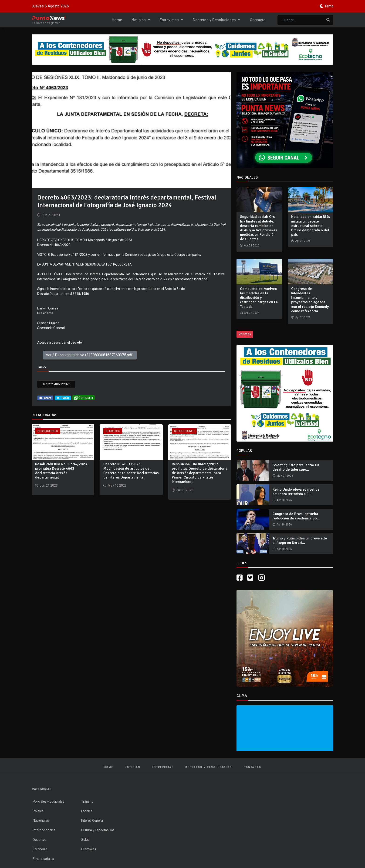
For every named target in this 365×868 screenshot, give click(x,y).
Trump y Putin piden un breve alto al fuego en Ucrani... (300, 540)
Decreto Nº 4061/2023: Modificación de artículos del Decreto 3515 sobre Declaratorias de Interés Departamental (131, 471)
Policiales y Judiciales (49, 801)
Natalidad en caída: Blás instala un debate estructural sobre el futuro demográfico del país (311, 226)
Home (117, 20)
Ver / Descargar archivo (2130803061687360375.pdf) (90, 355)
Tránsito (87, 801)
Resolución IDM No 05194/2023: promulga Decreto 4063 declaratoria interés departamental (62, 471)
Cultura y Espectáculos (98, 830)
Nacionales (41, 821)
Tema (329, 6)
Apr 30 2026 (284, 500)
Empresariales (43, 859)
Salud (85, 840)
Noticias (141, 20)
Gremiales (89, 849)
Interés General (92, 821)
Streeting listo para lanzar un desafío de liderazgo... (296, 467)
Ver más (245, 334)
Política (38, 811)
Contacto (258, 20)
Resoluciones (48, 431)
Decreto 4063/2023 (56, 384)
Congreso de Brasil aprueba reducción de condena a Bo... (296, 516)
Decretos (113, 431)
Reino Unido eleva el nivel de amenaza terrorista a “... (296, 492)
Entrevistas (171, 20)
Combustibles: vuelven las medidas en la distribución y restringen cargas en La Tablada (259, 298)
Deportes (40, 840)
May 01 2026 (285, 476)
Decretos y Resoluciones (216, 20)
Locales (87, 811)
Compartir (84, 398)
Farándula (40, 849)
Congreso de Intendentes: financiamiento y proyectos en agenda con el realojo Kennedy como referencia (310, 300)
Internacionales (44, 830)
